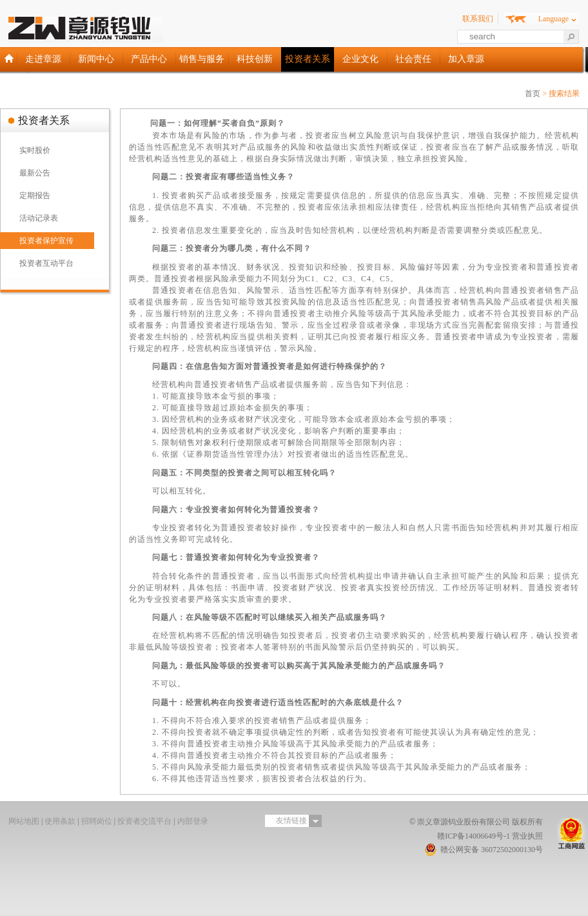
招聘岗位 (97, 821)
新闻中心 (96, 59)
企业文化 (360, 59)
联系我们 (478, 19)
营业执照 (527, 836)
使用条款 (60, 821)
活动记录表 (39, 218)
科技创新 (255, 59)
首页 (533, 94)
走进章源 (43, 59)
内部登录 (193, 821)
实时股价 (35, 150)
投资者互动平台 (46, 263)
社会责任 (413, 59)
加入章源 (466, 59)
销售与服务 (202, 59)
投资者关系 (308, 59)
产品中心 (149, 59)
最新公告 (35, 173)
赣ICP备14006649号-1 (474, 836)
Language (554, 19)
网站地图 (24, 821)
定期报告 (35, 195)
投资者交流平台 (144, 821)
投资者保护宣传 (46, 241)
